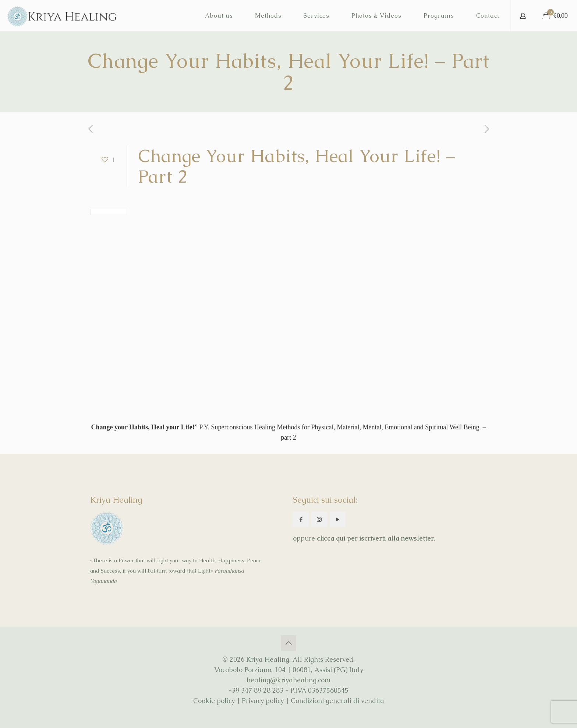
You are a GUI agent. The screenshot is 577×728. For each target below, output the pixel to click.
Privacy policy (263, 701)
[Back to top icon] (288, 643)
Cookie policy (214, 701)
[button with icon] (301, 519)
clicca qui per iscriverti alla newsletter (375, 538)
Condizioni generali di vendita (337, 701)
